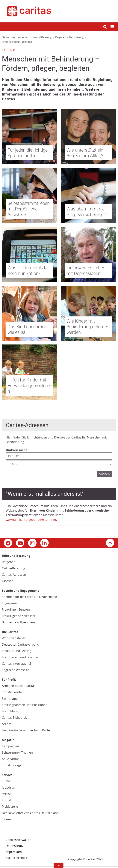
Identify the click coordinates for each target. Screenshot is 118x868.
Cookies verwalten (18, 840)
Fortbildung (10, 711)
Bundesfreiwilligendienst (19, 622)
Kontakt (7, 800)
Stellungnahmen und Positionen (25, 705)
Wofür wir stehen (14, 638)
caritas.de (22, 37)
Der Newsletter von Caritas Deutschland (30, 813)
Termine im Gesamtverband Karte (26, 730)
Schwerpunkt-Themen (17, 752)
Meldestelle (10, 807)
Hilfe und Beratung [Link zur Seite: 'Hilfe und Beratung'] (41, 37)
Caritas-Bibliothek (14, 718)
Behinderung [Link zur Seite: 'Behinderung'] (77, 37)
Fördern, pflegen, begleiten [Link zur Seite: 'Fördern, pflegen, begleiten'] (17, 42)
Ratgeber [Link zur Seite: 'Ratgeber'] (61, 37)
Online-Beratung (13, 568)
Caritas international (16, 664)
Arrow (59, 865)
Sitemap (8, 819)
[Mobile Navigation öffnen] (112, 27)
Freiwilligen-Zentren (16, 610)
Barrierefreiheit (16, 858)
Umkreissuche (16, 450)
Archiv (6, 724)
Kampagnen (10, 746)
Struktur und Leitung (17, 651)
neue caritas (11, 759)
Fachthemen (11, 698)
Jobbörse (8, 787)
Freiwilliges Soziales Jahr (19, 616)
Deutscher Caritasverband (21, 644)
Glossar (7, 581)
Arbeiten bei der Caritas (19, 686)
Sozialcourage (12, 765)
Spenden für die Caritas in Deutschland (29, 597)
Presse (7, 794)
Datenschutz (15, 846)
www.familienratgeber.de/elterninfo (31, 520)
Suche (6, 781)
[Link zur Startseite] (59, 11)
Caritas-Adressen (14, 575)
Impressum (14, 852)
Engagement (11, 603)
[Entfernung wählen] (59, 464)
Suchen (105, 474)
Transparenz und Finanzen (21, 657)
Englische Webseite (15, 670)
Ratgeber (8, 562)
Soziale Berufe (12, 692)
